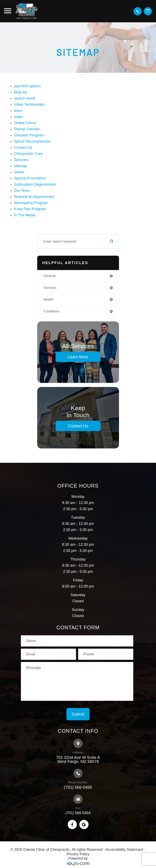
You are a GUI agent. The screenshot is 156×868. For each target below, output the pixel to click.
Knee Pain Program (30, 209)
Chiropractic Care (28, 154)
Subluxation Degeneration (35, 184)
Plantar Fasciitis (27, 129)
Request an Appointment (34, 197)
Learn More (78, 357)
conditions (52, 311)
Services (21, 160)
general (50, 276)
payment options (27, 86)
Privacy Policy (78, 854)
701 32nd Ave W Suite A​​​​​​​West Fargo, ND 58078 (78, 759)
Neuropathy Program (31, 203)
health (48, 299)
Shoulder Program (29, 135)
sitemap (20, 166)
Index (18, 117)
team (18, 111)
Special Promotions (30, 178)
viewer (19, 172)
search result (24, 98)
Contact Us (23, 148)
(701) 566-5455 (78, 787)
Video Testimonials (29, 104)
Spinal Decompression (32, 141)
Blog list (20, 92)
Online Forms (25, 123)
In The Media (25, 215)
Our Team (22, 191)
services (50, 288)
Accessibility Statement (124, 850)
